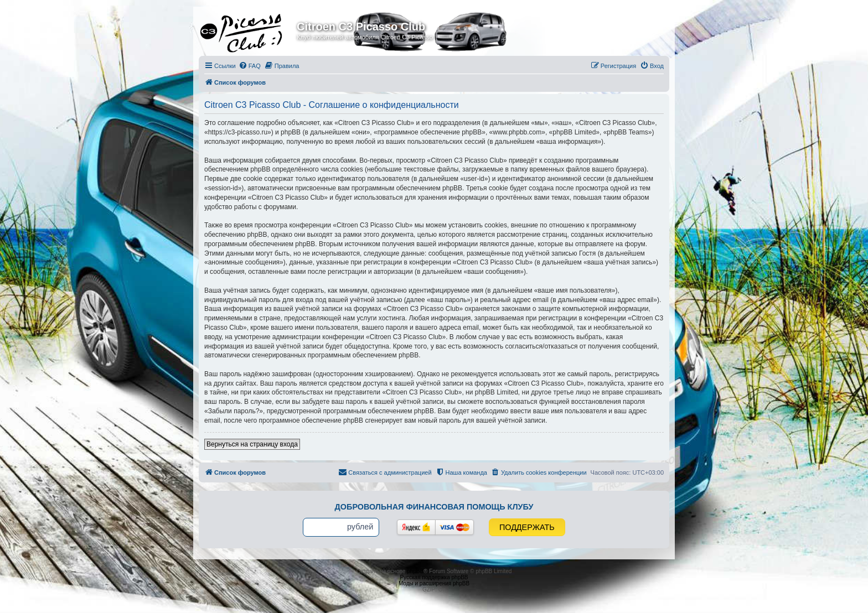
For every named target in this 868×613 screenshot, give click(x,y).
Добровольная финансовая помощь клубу (434, 507)
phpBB (415, 571)
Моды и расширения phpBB (434, 583)
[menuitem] (250, 66)
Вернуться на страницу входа (252, 444)
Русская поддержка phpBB (434, 577)
